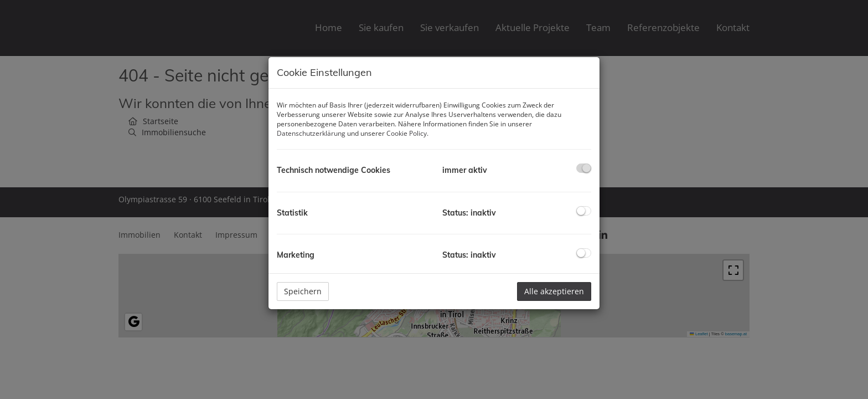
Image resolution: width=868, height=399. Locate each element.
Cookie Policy (407, 133)
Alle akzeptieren (554, 291)
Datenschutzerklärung (311, 133)
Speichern (303, 291)
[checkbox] (584, 168)
